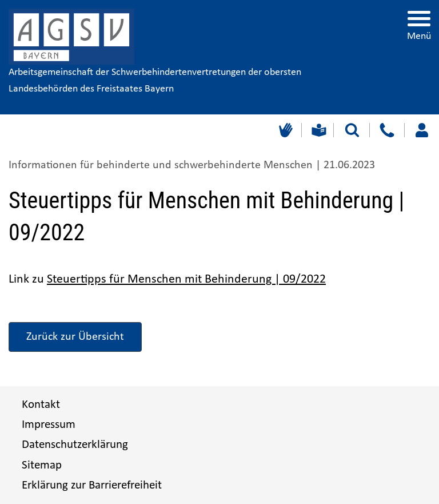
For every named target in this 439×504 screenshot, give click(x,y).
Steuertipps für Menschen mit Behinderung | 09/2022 (186, 279)
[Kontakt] (387, 130)
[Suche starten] (352, 130)
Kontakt (41, 405)
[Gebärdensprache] (284, 130)
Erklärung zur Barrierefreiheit (92, 485)
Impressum (49, 425)
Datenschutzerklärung (75, 445)
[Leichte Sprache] (318, 130)
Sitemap (42, 465)
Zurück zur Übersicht (75, 337)
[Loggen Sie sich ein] (422, 130)
